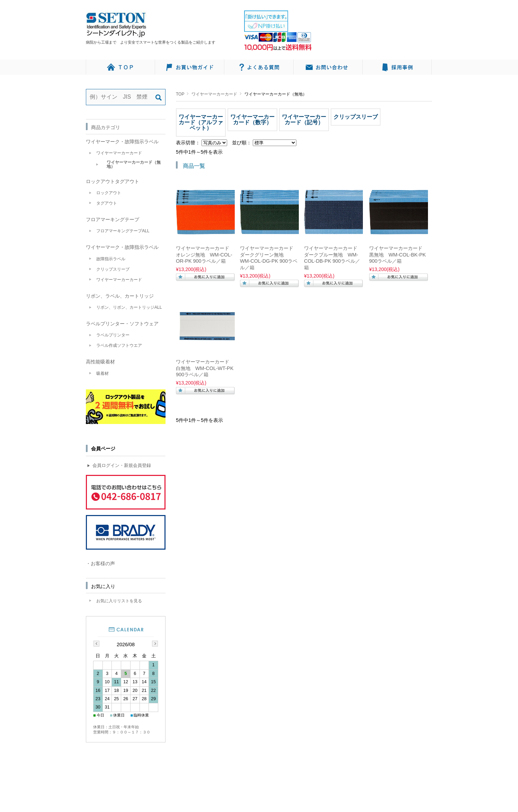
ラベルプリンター (113, 335)
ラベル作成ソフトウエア (119, 345)
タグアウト (107, 203)
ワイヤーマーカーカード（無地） (134, 164)
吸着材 (102, 373)
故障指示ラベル (111, 259)
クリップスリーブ (113, 269)
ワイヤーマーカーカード (214, 94)
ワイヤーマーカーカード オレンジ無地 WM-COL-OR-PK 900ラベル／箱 (204, 255)
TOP (180, 94)
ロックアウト (109, 193)
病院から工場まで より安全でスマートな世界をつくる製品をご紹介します (153, 42)
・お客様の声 (100, 563)
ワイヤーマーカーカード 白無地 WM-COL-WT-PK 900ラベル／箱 (205, 368)
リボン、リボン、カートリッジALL (129, 307)
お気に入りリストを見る (119, 601)
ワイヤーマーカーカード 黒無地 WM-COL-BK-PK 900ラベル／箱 (398, 255)
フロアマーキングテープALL (123, 231)
